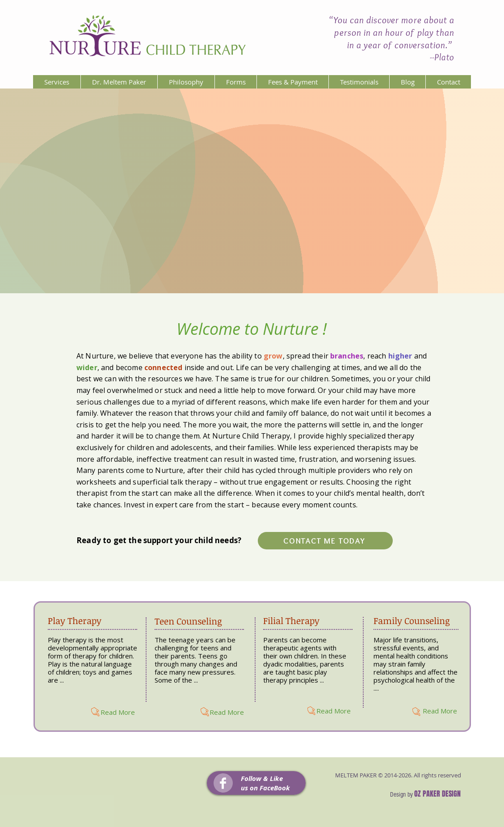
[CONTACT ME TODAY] (325, 541)
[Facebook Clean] (223, 783)
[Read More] (118, 712)
